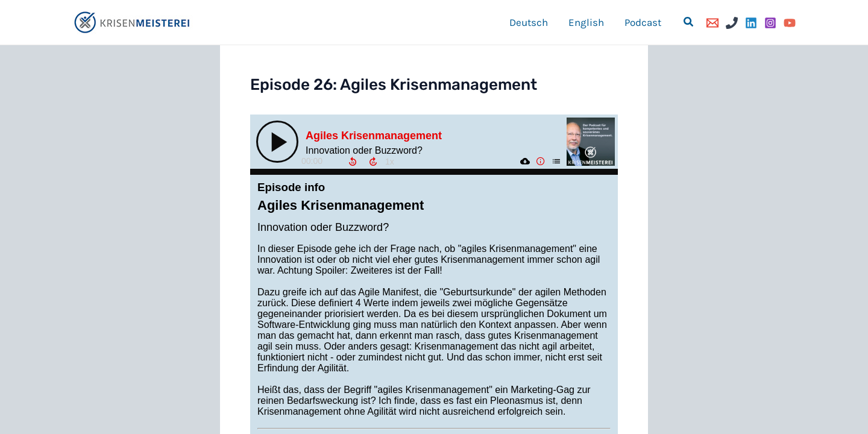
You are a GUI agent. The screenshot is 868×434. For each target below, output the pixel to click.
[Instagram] (770, 23)
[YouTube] (790, 23)
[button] (689, 22)
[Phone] (732, 23)
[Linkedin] (751, 23)
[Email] (712, 23)
